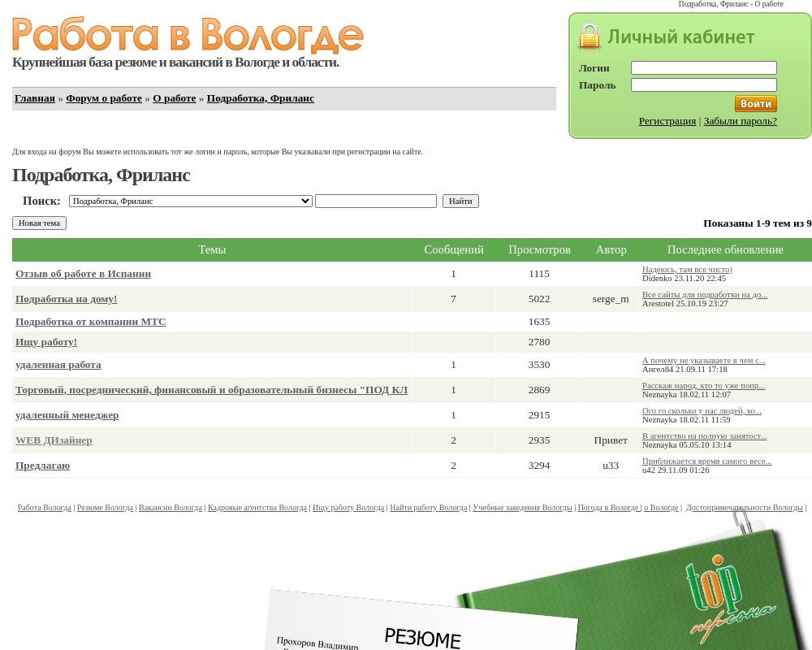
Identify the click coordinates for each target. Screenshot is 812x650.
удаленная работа (58, 364)
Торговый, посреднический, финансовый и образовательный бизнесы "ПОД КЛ (212, 390)
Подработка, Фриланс (261, 98)
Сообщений (454, 249)
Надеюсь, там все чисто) (687, 269)
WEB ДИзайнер (54, 440)
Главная (35, 98)
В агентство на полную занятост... (704, 436)
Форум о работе (104, 98)
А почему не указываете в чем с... (704, 360)
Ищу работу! (46, 342)
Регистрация (668, 121)
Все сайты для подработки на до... (705, 295)
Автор (611, 249)
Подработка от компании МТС (91, 321)
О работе (174, 98)
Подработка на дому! (66, 299)
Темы (212, 249)
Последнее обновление (726, 249)
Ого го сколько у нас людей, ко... (702, 411)
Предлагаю (43, 465)
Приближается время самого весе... (707, 461)
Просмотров (540, 249)
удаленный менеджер (67, 415)
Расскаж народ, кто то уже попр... (704, 386)
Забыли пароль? (741, 121)
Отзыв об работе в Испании (83, 273)
